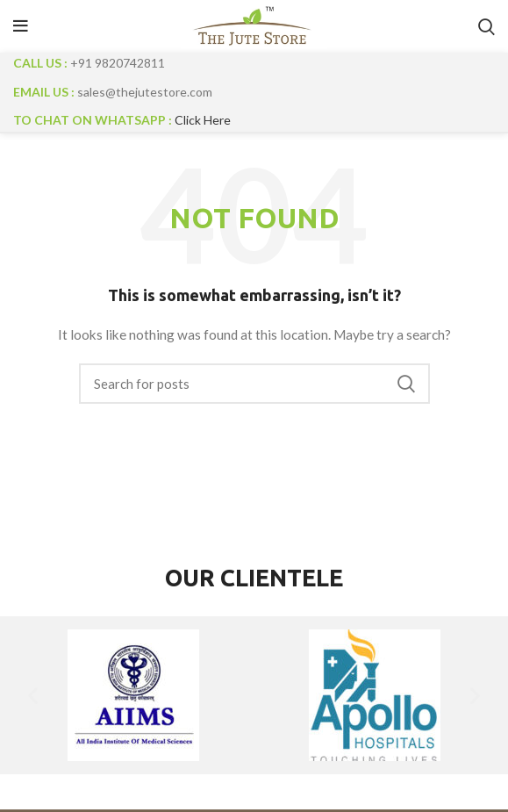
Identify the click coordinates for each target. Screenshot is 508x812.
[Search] (254, 384)
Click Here (203, 120)
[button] (33, 695)
